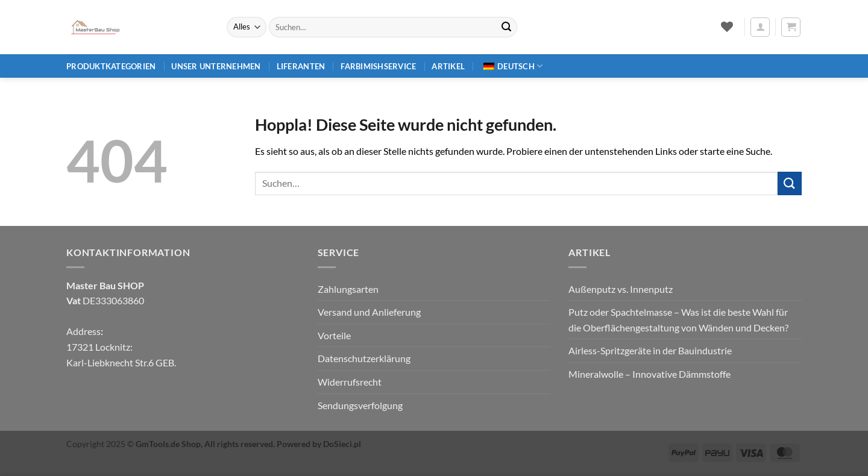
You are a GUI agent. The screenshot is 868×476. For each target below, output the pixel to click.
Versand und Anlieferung (369, 312)
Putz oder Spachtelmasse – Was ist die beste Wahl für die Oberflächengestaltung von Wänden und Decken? (678, 320)
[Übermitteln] (506, 27)
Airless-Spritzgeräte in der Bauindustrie (650, 350)
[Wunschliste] (727, 27)
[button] (760, 27)
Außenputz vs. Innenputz (621, 289)
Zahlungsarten (348, 289)
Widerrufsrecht (350, 382)
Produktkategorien (111, 66)
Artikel (448, 66)
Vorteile (334, 335)
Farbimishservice (378, 66)
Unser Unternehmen (216, 66)
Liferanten (301, 66)
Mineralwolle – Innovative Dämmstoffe (649, 374)
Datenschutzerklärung (364, 358)
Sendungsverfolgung (360, 405)
